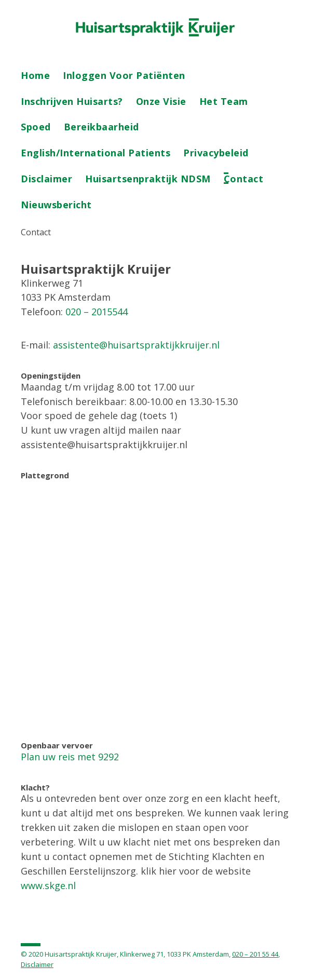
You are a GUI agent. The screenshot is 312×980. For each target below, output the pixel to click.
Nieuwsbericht (56, 205)
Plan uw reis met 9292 (70, 757)
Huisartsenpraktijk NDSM (148, 179)
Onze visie (161, 101)
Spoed (36, 127)
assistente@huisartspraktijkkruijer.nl (136, 345)
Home (35, 75)
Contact (244, 179)
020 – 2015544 (97, 312)
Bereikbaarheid (101, 127)
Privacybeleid (216, 153)
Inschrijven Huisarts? (72, 101)
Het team (224, 101)
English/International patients (96, 153)
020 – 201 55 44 (255, 954)
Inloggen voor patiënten (124, 75)
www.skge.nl (48, 885)
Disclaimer (46, 179)
